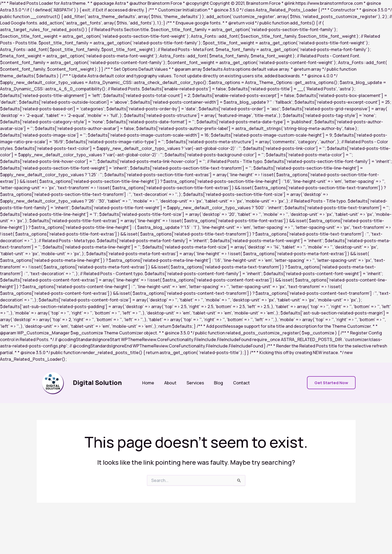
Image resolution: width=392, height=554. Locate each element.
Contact (239, 383)
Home (151, 383)
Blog (217, 383)
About (172, 383)
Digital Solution (97, 382)
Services (195, 383)
